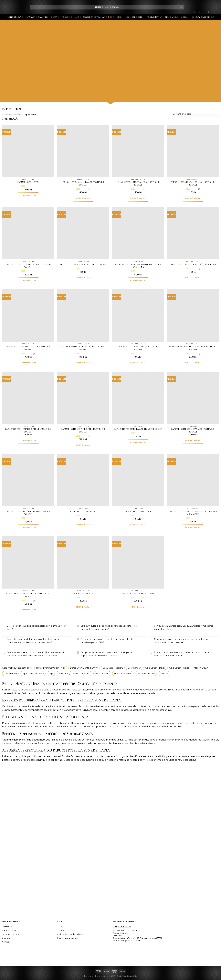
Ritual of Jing (64, 674)
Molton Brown (15, 17)
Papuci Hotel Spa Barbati (83, 511)
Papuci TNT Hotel (83, 594)
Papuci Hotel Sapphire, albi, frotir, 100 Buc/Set (83, 430)
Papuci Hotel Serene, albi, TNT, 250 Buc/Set (138, 429)
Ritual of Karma (83, 674)
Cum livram (7, 938)
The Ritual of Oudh (146, 674)
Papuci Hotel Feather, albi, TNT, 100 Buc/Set (83, 264)
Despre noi (7, 927)
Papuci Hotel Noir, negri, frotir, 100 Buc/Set (83, 348)
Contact (6, 942)
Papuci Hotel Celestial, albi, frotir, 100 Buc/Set (138, 183)
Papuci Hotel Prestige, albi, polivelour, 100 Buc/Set (193, 348)
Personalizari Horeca (177, 17)
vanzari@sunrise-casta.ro (130, 941)
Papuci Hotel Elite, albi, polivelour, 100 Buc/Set (28, 266)
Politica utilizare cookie (68, 938)
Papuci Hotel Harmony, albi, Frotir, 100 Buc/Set (28, 348)
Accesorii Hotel (135, 17)
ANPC (60, 927)
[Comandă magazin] (195, 114)
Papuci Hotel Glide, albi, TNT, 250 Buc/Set (193, 264)
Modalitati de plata (11, 934)
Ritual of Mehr (102, 674)
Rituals (31, 17)
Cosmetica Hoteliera (94, 17)
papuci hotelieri (101, 710)
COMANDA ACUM (28, 196)
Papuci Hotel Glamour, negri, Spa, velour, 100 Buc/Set (138, 266)
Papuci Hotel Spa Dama (138, 511)
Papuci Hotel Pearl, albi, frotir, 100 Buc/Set (138, 348)
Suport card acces (123, 674)
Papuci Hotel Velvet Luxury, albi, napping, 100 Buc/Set (193, 513)
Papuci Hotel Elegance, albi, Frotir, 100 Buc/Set (193, 183)
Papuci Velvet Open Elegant (138, 594)
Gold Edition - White (179, 668)
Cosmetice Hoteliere (12, 115)
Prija (51, 674)
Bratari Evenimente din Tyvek (51, 668)
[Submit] (181, 7)
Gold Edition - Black (155, 668)
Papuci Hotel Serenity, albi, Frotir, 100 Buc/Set (193, 430)
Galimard (43, 17)
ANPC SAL (62, 931)
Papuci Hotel (115, 17)
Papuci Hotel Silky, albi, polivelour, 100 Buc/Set (28, 513)
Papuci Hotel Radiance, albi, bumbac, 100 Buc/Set (28, 430)
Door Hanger (134, 668)
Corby (55, 17)
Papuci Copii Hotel (28, 182)
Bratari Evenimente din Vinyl (84, 668)
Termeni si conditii (10, 931)
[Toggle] (4, 626)
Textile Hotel (154, 17)
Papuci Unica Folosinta (33, 674)
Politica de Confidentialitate (70, 934)
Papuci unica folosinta (15, 723)
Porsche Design (71, 17)
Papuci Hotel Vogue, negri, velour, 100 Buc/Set (28, 595)
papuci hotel (51, 690)
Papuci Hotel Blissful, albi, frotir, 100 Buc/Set (83, 183)
